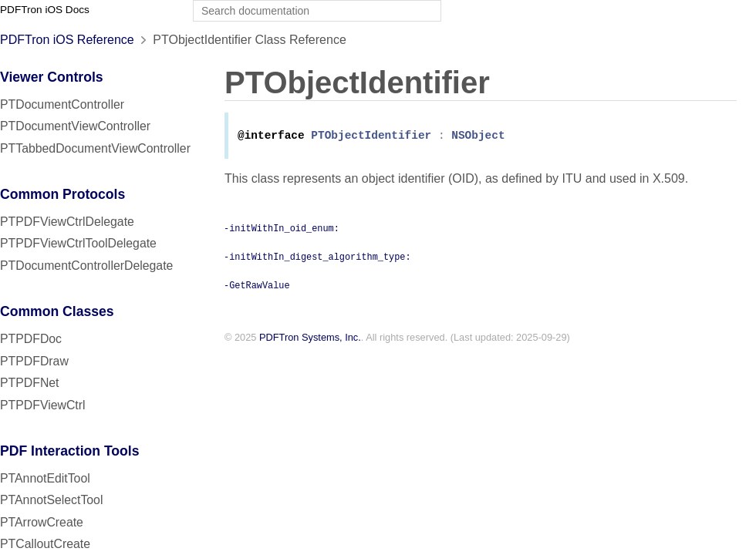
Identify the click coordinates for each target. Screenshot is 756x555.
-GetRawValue (257, 286)
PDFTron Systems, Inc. (310, 339)
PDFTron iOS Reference (67, 40)
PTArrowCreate (42, 522)
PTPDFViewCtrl (43, 405)
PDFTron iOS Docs (45, 10)
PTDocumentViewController (75, 126)
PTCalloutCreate (45, 544)
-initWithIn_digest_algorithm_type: (317, 257)
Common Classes (57, 311)
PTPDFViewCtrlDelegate (67, 222)
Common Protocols (62, 194)
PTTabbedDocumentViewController (95, 148)
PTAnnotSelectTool (51, 500)
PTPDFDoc (31, 339)
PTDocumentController (62, 104)
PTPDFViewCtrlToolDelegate (78, 243)
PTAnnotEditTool (45, 478)
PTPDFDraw (34, 361)
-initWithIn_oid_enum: (282, 229)
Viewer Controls (52, 77)
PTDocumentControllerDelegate (86, 266)
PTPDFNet (30, 383)
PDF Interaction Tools (70, 451)
